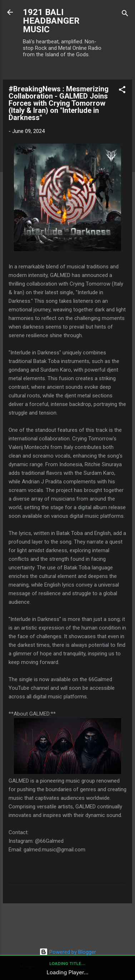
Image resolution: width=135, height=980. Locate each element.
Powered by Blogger (68, 952)
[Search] (125, 15)
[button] (122, 91)
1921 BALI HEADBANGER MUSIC (51, 21)
